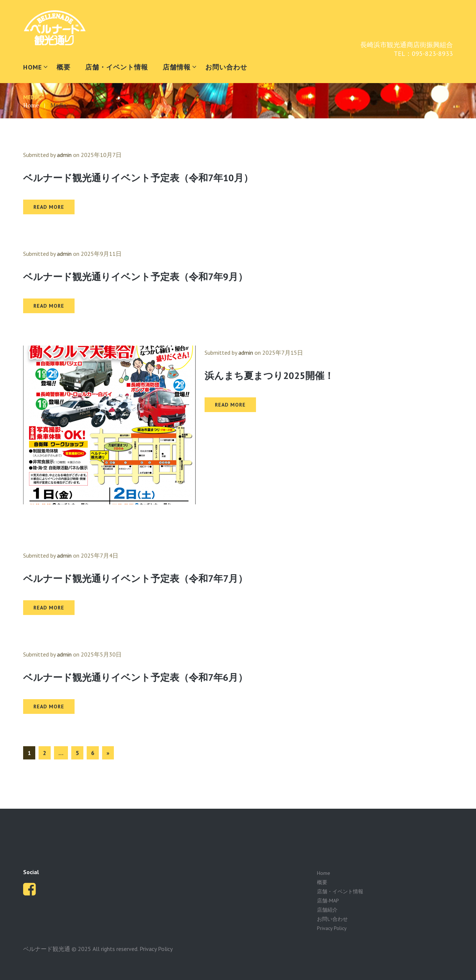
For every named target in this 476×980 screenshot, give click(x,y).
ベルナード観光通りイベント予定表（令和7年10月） (138, 178)
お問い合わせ (226, 67)
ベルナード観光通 (47, 949)
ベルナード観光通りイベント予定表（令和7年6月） (135, 677)
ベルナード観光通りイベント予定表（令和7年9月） (135, 277)
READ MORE (49, 207)
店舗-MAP (328, 901)
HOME (33, 67)
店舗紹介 (327, 910)
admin (64, 155)
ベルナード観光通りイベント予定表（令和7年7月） (135, 578)
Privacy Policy (332, 928)
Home (31, 105)
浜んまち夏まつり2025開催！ (269, 375)
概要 (64, 67)
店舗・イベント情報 (117, 67)
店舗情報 (177, 67)
